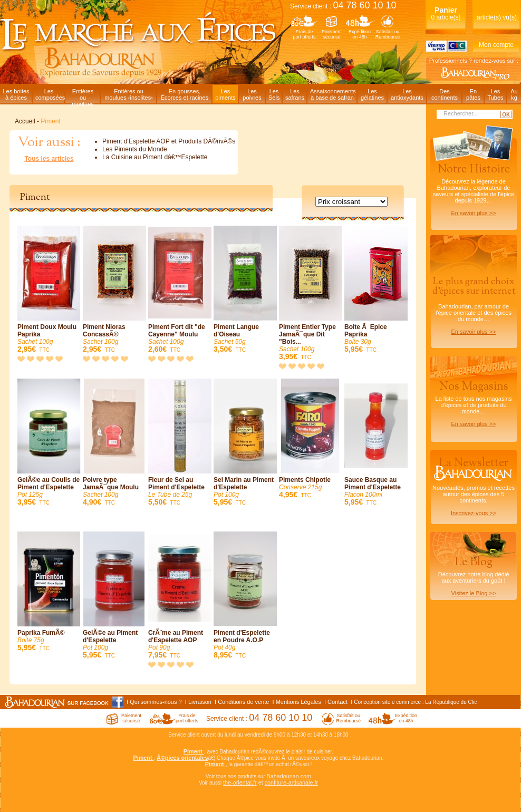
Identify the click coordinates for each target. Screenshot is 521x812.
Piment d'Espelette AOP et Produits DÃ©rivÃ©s (169, 141)
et (261, 782)
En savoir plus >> (474, 213)
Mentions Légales (298, 702)
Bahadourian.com (289, 776)
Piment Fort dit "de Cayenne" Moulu (180, 290)
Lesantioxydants (407, 94)
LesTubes (495, 94)
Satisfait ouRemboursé (388, 34)
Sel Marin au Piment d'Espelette (245, 443)
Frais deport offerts (305, 34)
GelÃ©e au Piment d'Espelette (114, 596)
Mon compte (496, 45)
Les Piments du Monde (135, 149)
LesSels (274, 94)
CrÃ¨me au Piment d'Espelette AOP (180, 596)
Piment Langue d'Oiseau (245, 290)
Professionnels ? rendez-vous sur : (474, 61)
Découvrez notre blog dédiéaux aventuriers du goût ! (474, 578)
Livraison (200, 702)
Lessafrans (295, 94)
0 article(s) (446, 13)
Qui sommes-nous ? (156, 702)
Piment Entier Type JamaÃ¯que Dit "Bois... (311, 293)
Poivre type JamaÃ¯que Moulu (114, 443)
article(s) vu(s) (497, 17)
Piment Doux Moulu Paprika (49, 290)
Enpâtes (473, 94)
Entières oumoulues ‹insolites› (129, 94)
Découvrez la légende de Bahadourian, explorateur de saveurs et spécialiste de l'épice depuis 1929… (474, 189)
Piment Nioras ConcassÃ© (114, 290)
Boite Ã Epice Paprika (376, 290)
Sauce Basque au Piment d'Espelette (376, 443)
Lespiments (225, 94)
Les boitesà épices (16, 94)
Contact (337, 702)
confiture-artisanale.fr (291, 782)
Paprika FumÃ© (49, 592)
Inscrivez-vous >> (474, 513)
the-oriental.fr (240, 782)
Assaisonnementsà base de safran (333, 94)
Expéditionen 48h (360, 34)
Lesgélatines (372, 94)
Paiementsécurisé (332, 34)
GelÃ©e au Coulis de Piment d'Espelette (49, 443)
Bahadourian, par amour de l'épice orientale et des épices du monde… (474, 305)
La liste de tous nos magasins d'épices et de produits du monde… (474, 403)
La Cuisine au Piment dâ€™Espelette (155, 157)
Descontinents (445, 94)
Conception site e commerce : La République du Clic (415, 702)
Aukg (514, 94)
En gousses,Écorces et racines (185, 94)
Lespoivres (252, 94)
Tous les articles (49, 159)
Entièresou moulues (83, 96)
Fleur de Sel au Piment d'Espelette (180, 443)
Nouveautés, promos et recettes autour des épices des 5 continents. (474, 486)
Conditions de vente (243, 702)
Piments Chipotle (311, 439)
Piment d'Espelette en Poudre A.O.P (245, 596)
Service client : (343, 6)
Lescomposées (50, 94)
